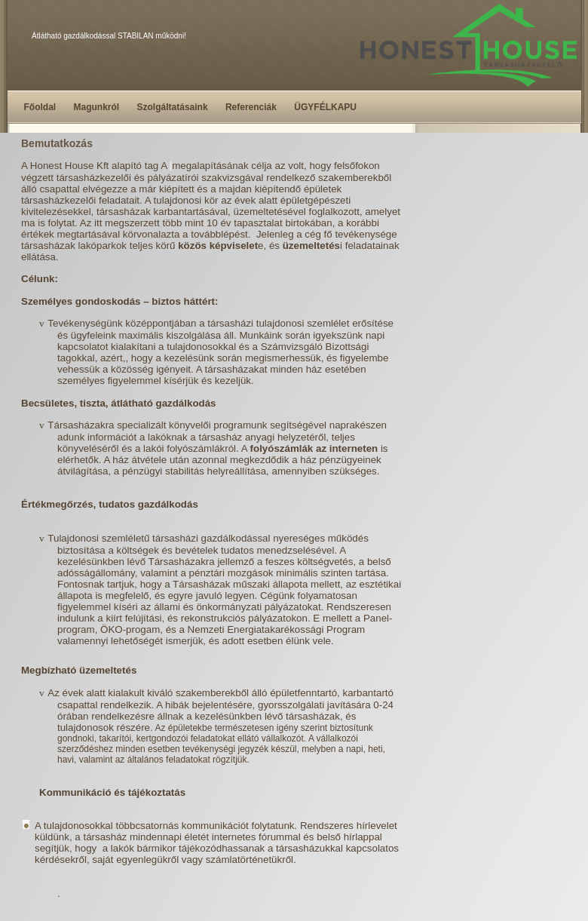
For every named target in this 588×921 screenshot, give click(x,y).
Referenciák (251, 107)
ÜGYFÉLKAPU (325, 107)
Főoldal (40, 107)
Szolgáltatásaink (173, 107)
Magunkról (97, 107)
